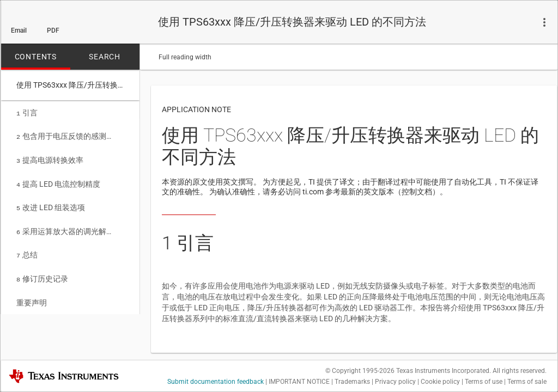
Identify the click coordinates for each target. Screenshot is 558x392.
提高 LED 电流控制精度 (58, 181)
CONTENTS (36, 57)
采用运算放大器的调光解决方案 (66, 226)
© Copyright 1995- (360, 371)
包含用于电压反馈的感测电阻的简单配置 (66, 135)
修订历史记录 (42, 271)
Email (19, 30)
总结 (27, 248)
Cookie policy (440, 382)
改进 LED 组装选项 (51, 203)
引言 (27, 113)
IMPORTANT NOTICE (299, 382)
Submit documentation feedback (216, 382)
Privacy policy (395, 382)
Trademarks (352, 382)
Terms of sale (527, 382)
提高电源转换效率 (50, 158)
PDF (53, 30)
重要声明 (32, 294)
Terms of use (484, 382)
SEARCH (105, 57)
